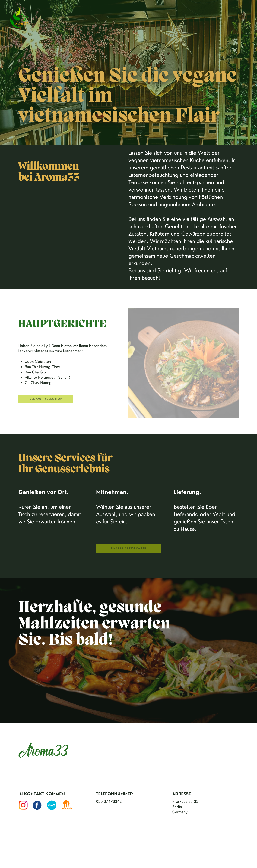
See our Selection (46, 399)
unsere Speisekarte (129, 548)
